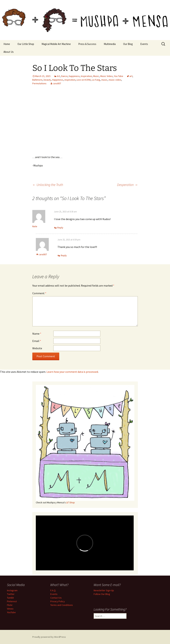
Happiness (58, 80)
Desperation (127, 185)
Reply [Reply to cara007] (64, 255)
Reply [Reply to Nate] (60, 228)
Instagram (12, 590)
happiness (74, 76)
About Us (9, 52)
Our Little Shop (26, 44)
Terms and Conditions (62, 605)
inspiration (70, 80)
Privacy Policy (58, 601)
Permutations (39, 83)
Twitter (11, 594)
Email (37, 341)
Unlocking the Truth (48, 185)
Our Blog (128, 44)
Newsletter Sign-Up (104, 590)
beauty (47, 80)
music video (115, 80)
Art (58, 76)
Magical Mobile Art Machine (56, 44)
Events (144, 44)
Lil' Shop (70, 502)
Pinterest (12, 601)
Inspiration (86, 76)
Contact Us (56, 598)
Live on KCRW (84, 80)
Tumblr (10, 598)
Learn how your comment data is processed (72, 372)
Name (37, 334)
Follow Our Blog (102, 594)
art (131, 76)
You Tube (119, 76)
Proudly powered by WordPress (49, 637)
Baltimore (37, 80)
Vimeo (10, 609)
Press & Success (87, 44)
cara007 (57, 83)
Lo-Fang (96, 80)
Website (37, 348)
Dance (64, 76)
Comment (39, 293)
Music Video (106, 76)
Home (7, 44)
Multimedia (110, 44)
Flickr (10, 605)
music (104, 80)
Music (96, 76)
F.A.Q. (53, 590)
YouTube (11, 612)
